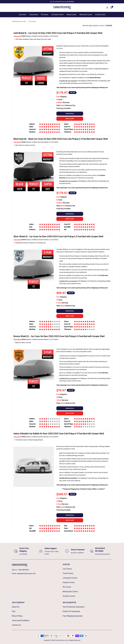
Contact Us (16, 625)
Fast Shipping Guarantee (73, 616)
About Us (16, 607)
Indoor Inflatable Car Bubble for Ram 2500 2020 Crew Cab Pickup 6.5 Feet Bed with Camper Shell (59, 434)
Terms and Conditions (21, 620)
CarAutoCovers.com (19, 21)
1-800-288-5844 (23, 570)
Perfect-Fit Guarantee (71, 611)
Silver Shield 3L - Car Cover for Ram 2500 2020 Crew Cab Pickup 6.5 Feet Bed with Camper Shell (58, 236)
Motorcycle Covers (86, 15)
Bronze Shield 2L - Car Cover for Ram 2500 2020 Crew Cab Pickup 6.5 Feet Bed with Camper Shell (59, 336)
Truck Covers (34, 15)
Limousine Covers (57, 15)
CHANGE (109, 26)
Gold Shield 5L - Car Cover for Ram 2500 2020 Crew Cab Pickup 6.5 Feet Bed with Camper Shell (58, 33)
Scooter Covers (100, 15)
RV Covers (45, 15)
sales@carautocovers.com (26, 574)
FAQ (14, 611)
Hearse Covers (71, 15)
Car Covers (22, 15)
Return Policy (17, 616)
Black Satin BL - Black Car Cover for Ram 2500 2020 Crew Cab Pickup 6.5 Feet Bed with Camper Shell (61, 139)
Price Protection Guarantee (74, 607)
